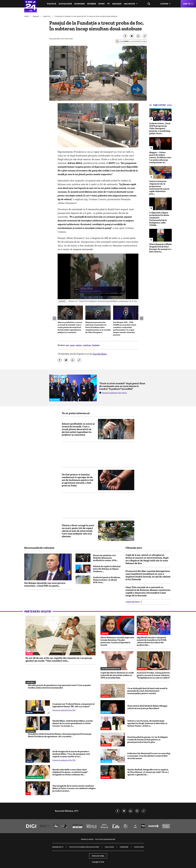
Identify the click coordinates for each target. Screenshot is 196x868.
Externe (91, 4)
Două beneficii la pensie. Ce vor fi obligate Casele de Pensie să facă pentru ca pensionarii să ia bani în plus (148, 740)
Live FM (164, 4)
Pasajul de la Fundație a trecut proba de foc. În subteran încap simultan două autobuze (86, 16)
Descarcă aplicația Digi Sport (114, 393)
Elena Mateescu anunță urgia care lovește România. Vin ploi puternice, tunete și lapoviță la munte (117, 641)
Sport (101, 4)
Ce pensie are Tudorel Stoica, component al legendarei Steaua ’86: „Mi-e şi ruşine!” (73, 705)
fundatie (96, 345)
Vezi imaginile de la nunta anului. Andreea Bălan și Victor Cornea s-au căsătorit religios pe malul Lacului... (74, 788)
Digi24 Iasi (47, 16)
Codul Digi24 (109, 847)
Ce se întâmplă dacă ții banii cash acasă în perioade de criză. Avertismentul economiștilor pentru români (147, 691)
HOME (27, 16)
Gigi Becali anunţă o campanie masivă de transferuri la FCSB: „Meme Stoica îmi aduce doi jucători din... (152, 641)
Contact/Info (139, 847)
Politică (52, 4)
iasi (67, 345)
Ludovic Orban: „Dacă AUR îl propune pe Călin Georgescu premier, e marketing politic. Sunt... (160, 128)
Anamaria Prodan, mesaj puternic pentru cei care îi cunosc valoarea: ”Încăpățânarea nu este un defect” (153, 675)
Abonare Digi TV (58, 847)
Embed (62, 301)
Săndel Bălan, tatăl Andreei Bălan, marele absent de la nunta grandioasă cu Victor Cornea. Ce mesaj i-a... (73, 723)
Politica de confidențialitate (105, 839)
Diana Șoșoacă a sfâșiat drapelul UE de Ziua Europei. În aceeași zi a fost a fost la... (160, 248)
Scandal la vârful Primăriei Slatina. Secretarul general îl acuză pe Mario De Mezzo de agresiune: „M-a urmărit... (60, 735)
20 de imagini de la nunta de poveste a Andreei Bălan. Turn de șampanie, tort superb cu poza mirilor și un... (71, 754)
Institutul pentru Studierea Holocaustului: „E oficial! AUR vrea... (107, 580)
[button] (98, 276)
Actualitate (65, 4)
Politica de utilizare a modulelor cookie (84, 847)
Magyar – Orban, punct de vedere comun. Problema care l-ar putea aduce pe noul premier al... (160, 157)
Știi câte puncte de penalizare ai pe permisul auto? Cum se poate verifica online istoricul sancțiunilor (59, 686)
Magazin (117, 4)
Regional (36, 16)
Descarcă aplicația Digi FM (64, 710)
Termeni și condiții (87, 839)
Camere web (124, 847)
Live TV (187, 4)
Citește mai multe (133, 602)
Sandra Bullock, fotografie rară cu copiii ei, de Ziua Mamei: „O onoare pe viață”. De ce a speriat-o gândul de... (148, 772)
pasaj (72, 345)
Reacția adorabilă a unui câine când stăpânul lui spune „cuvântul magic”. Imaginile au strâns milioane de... (70, 772)
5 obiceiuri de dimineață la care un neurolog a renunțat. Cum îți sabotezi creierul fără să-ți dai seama (149, 756)
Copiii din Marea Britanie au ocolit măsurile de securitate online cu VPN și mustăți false (117, 675)
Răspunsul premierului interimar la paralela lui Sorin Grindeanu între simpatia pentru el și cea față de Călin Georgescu (98, 327)
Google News (100, 354)
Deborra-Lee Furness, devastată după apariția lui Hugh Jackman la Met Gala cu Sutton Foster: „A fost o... (147, 723)
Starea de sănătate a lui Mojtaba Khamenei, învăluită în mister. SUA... (105, 558)
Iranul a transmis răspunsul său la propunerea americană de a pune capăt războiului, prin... (159, 187)
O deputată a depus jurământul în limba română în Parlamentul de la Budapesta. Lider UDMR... (159, 219)
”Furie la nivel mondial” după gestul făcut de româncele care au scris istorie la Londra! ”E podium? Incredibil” (122, 386)
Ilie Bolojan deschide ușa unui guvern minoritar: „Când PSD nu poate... (45, 584)
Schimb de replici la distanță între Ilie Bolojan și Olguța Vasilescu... (107, 569)
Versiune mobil (98, 856)
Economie (79, 4)
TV (108, 4)
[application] (98, 276)
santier (79, 345)
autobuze (87, 345)
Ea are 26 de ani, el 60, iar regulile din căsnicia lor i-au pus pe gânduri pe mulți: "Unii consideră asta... (59, 659)
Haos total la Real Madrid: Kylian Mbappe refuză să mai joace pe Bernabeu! (147, 707)
